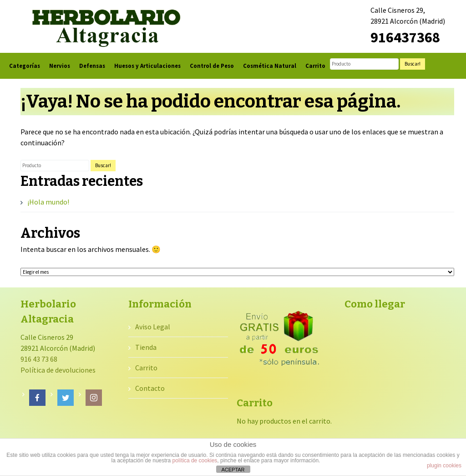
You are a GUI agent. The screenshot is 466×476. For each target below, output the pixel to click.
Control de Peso (212, 66)
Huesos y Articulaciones (147, 66)
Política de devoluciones (58, 370)
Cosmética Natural (270, 66)
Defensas (92, 66)
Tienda (146, 347)
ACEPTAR (233, 470)
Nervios (60, 66)
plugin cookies (444, 466)
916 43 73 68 (39, 359)
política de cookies (195, 461)
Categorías (25, 66)
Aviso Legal (153, 327)
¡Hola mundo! (48, 202)
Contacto (150, 388)
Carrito (315, 66)
